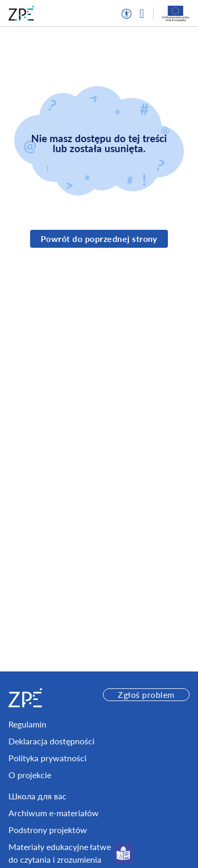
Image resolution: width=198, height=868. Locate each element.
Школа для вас (37, 796)
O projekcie (30, 775)
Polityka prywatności (48, 758)
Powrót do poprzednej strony (99, 239)
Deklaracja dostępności (51, 741)
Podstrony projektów (48, 830)
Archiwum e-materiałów (54, 813)
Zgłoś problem (146, 694)
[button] (127, 14)
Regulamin (27, 724)
